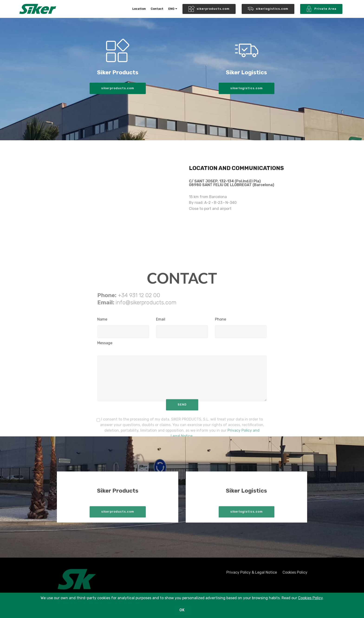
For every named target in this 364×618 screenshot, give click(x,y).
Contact (157, 9)
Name (102, 321)
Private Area (321, 9)
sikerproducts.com (209, 9)
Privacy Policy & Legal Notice (252, 574)
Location (139, 9)
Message (105, 345)
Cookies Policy (295, 574)
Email (161, 321)
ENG (171, 9)
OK (182, 610)
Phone (221, 321)
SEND (182, 408)
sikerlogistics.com (268, 9)
